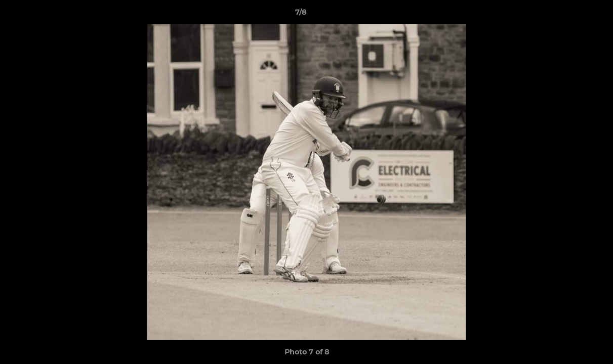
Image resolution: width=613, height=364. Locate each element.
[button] (570, 15)
